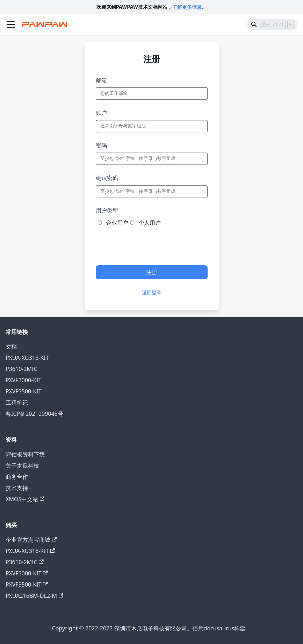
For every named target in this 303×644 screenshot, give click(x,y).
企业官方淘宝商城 (31, 540)
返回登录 (152, 293)
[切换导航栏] (11, 24)
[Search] (272, 24)
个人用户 (150, 223)
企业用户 (117, 223)
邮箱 (101, 80)
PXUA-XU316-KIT (27, 358)
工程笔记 (17, 402)
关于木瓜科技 (22, 465)
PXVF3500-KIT (24, 391)
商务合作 (17, 477)
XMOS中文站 (25, 499)
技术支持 (17, 488)
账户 (101, 113)
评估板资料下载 (25, 454)
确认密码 (107, 178)
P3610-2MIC (21, 369)
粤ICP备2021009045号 (34, 414)
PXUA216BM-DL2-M (34, 596)
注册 (152, 272)
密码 (101, 145)
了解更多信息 (187, 7)
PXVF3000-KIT (24, 380)
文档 (11, 346)
